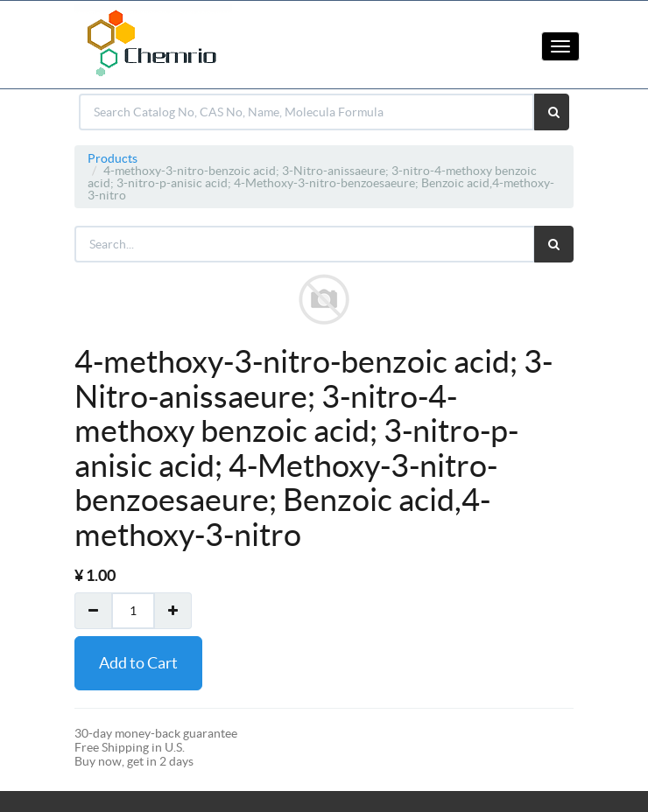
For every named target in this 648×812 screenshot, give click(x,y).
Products (113, 158)
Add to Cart (138, 663)
